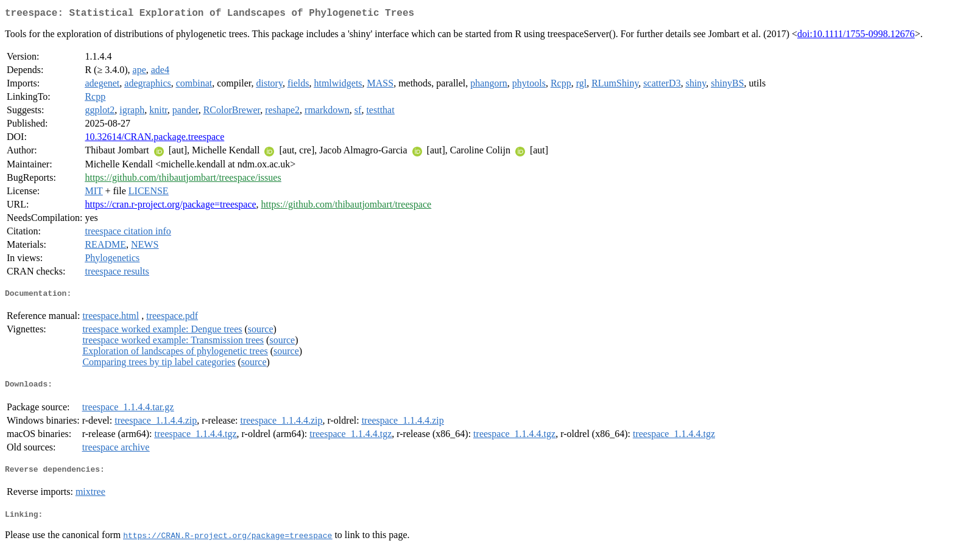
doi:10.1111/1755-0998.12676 (856, 36)
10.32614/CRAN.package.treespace (154, 139)
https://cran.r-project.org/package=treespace (170, 207)
